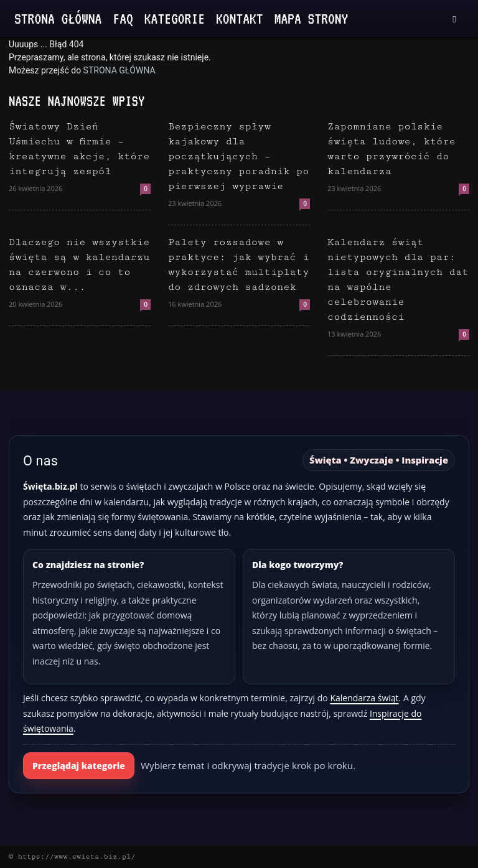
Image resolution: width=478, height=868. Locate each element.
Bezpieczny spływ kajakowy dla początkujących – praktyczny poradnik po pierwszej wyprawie (238, 156)
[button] (454, 19)
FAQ (123, 18)
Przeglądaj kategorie (79, 766)
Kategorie (175, 18)
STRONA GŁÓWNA (119, 70)
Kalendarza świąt (364, 698)
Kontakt (240, 18)
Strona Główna (58, 18)
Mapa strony (312, 18)
